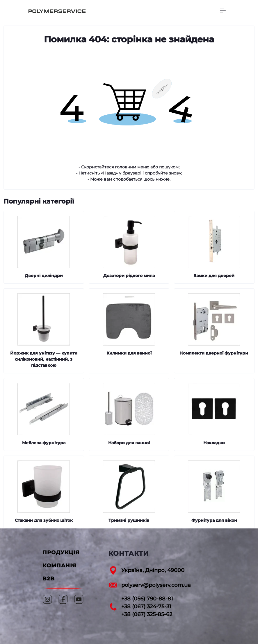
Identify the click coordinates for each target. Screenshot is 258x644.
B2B (49, 579)
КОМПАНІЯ (59, 566)
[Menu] (223, 10)
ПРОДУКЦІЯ (61, 553)
